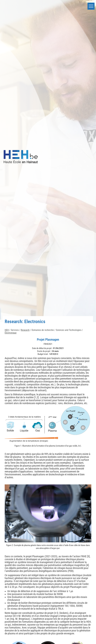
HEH (7, 330)
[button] (91, 6)
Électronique (11, 333)
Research (25, 330)
